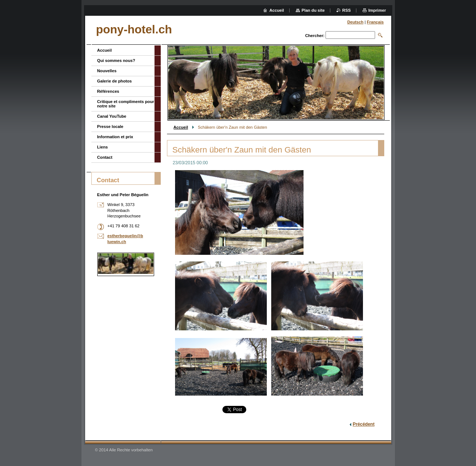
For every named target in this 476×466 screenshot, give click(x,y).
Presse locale (110, 126)
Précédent (364, 424)
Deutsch (355, 22)
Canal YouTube (112, 116)
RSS (347, 10)
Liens (103, 147)
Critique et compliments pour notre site (126, 104)
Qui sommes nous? (116, 60)
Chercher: (315, 36)
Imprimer (377, 10)
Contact (105, 157)
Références (108, 91)
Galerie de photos (115, 81)
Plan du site (313, 10)
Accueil (181, 127)
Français (375, 22)
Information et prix (115, 137)
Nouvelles (107, 71)
